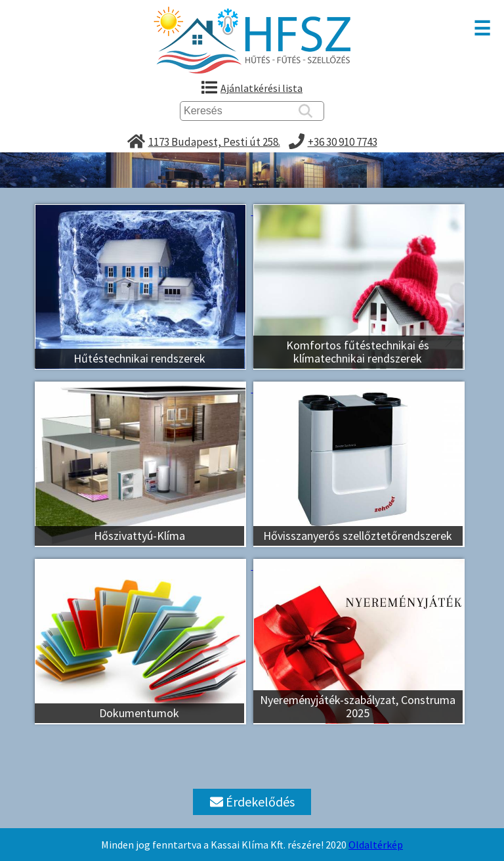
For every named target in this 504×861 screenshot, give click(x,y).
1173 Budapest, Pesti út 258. (214, 142)
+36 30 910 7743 (343, 142)
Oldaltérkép (376, 845)
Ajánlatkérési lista (262, 88)
